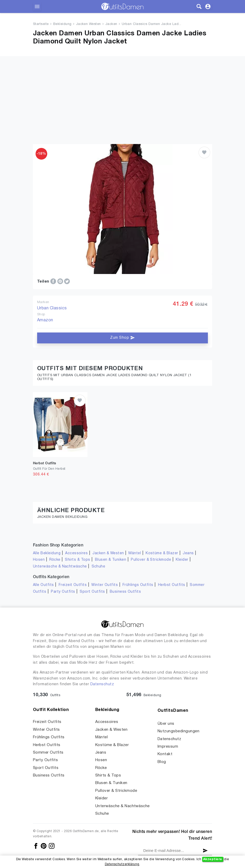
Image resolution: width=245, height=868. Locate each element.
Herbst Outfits (172, 585)
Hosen (39, 560)
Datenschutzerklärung (122, 864)
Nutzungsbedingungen (178, 731)
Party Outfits (63, 592)
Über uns (166, 724)
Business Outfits (125, 592)
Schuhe (98, 567)
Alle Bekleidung (47, 553)
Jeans (188, 553)
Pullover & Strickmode (151, 560)
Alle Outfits (43, 585)
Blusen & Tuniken (111, 560)
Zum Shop (122, 338)
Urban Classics (52, 308)
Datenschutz (102, 684)
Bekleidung (62, 24)
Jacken (111, 24)
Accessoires (76, 553)
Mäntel (135, 553)
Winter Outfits (105, 585)
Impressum (168, 747)
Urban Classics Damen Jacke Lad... (152, 24)
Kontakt (165, 754)
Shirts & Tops (77, 560)
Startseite (41, 24)
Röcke (55, 560)
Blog (162, 762)
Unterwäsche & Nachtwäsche (60, 567)
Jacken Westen (89, 24)
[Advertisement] (122, 93)
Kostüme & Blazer (162, 553)
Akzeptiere (213, 859)
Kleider (182, 560)
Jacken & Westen (108, 553)
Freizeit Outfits (73, 585)
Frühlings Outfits (138, 585)
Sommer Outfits (48, 753)
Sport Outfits (92, 592)
